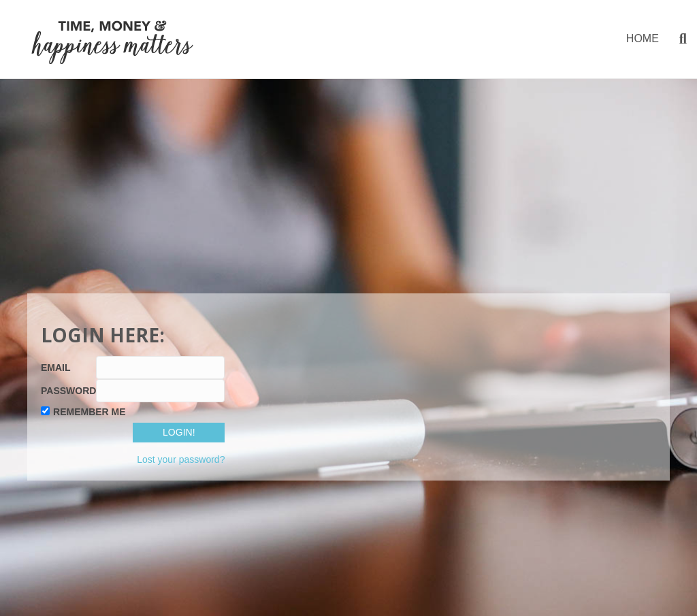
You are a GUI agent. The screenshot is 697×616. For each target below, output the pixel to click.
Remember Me (90, 412)
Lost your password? (181, 459)
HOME (643, 38)
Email (56, 368)
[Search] (678, 39)
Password (68, 391)
